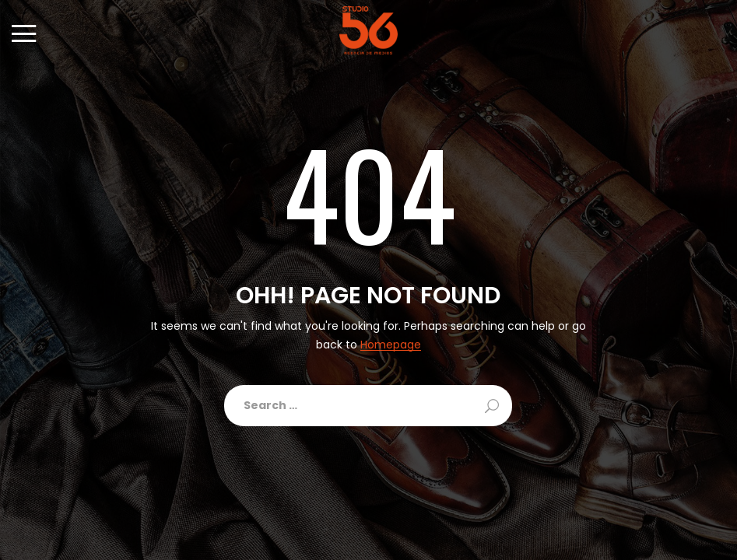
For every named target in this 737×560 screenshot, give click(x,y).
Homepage (391, 345)
